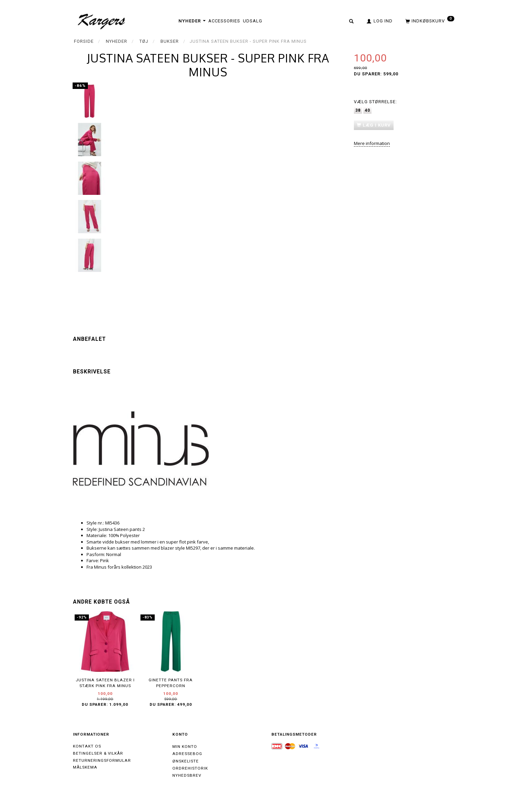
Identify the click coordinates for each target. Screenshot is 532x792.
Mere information (372, 143)
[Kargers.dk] (102, 21)
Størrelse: (375, 102)
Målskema (85, 767)
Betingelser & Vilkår (98, 753)
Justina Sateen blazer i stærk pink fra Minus (105, 683)
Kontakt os (87, 746)
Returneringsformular (102, 760)
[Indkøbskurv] (429, 21)
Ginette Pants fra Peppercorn (171, 683)
